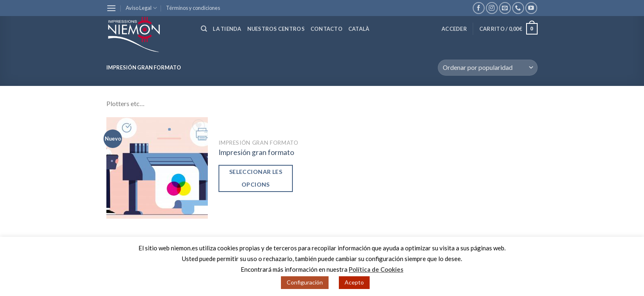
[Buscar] (204, 29)
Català (359, 29)
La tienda (227, 29)
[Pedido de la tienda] (488, 68)
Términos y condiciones (193, 8)
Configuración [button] (305, 282)
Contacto (327, 29)
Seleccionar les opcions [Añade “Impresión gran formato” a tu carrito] (256, 178)
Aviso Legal (141, 8)
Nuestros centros (276, 29)
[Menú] (111, 8)
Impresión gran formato (256, 152)
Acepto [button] (354, 282)
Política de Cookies (376, 269)
